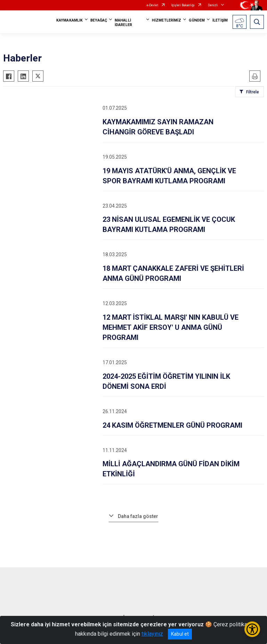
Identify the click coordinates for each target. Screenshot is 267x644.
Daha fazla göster (138, 516)
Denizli (213, 5)
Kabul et (180, 634)
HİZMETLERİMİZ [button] (167, 20)
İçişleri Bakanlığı (183, 5)
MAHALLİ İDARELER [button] (123, 23)
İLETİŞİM (220, 20)
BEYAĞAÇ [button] (99, 20)
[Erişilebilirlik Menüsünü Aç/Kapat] (252, 629)
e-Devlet (152, 5)
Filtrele (253, 92)
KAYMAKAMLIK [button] (70, 20)
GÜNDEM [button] (197, 20)
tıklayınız (152, 634)
